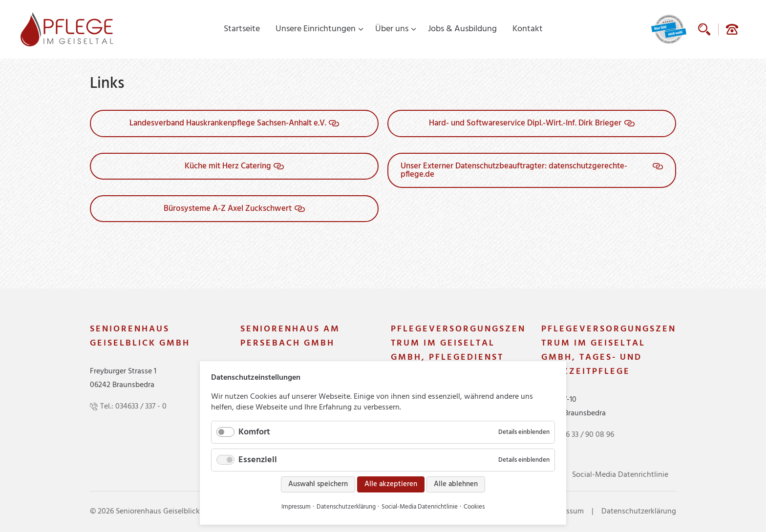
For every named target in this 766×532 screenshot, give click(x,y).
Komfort (254, 432)
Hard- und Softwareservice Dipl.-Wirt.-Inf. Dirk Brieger (525, 123)
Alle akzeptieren (391, 484)
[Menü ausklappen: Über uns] (414, 29)
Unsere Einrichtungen (316, 29)
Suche (704, 30)
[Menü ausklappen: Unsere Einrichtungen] (361, 29)
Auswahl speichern (318, 484)
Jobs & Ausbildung (462, 29)
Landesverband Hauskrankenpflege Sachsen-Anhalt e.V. (228, 123)
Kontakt (528, 29)
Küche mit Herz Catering (228, 166)
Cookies (474, 507)
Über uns (392, 29)
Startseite (242, 29)
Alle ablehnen (456, 484)
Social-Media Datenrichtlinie (620, 475)
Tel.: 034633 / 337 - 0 (133, 407)
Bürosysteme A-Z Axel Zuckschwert (228, 209)
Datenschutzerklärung (639, 512)
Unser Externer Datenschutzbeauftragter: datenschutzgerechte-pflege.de (514, 170)
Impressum (296, 507)
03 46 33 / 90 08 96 (583, 435)
